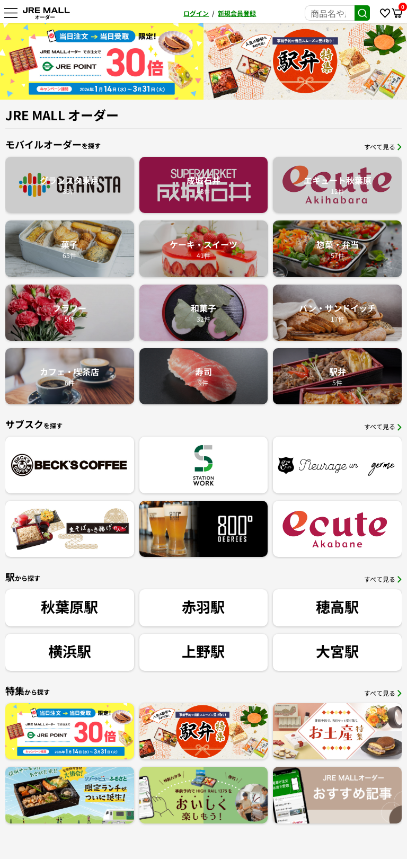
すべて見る (383, 147)
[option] (102, 61)
